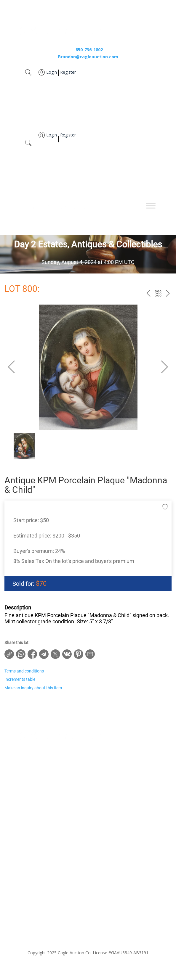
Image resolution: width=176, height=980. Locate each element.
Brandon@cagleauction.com (88, 57)
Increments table (20, 679)
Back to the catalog (158, 293)
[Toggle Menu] (151, 206)
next (168, 293)
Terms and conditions (24, 671)
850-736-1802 (89, 50)
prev (148, 293)
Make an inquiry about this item (33, 688)
